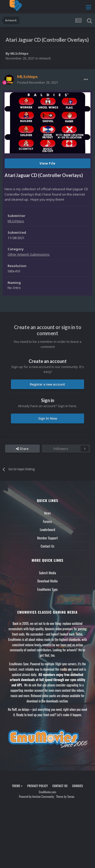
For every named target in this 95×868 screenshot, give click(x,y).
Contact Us (47, 546)
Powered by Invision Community (36, 796)
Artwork (45, 58)
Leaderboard (48, 529)
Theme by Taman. (65, 796)
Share (22, 449)
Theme (17, 786)
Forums (48, 521)
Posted (38, 82)
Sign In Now (48, 418)
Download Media (48, 581)
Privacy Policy (37, 786)
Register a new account (48, 384)
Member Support (47, 538)
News (48, 513)
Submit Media (48, 573)
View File (48, 163)
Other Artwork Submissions (29, 254)
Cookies (78, 786)
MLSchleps (19, 53)
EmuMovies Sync (48, 589)
